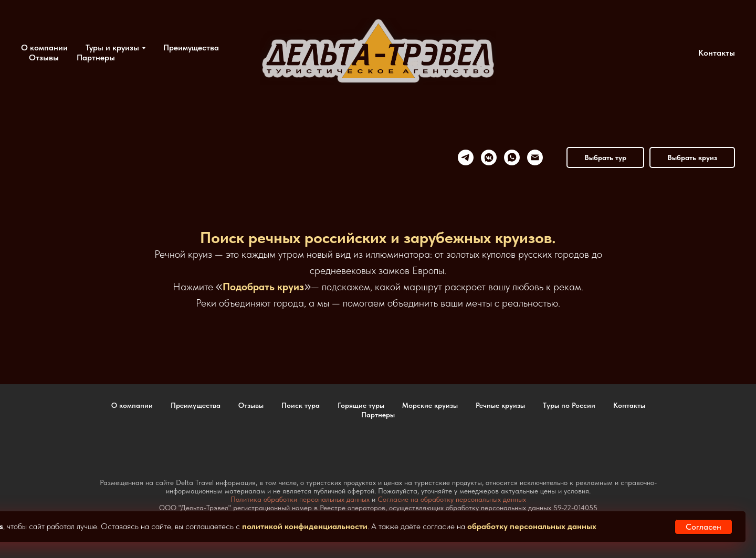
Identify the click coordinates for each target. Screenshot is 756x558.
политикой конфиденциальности (305, 526)
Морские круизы (430, 405)
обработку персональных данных (532, 526)
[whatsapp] (512, 157)
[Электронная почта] (535, 157)
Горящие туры (361, 405)
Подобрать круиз (263, 287)
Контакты (717, 53)
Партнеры (96, 57)
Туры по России (569, 405)
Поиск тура (301, 405)
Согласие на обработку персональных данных (452, 499)
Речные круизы (500, 405)
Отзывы (44, 57)
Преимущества (191, 48)
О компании (44, 48)
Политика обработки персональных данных (300, 499)
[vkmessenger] (489, 157)
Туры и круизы (112, 48)
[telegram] (466, 157)
